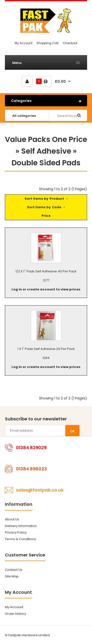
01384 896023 (31, 469)
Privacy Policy (16, 532)
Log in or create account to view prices (46, 289)
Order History (15, 614)
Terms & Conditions (20, 539)
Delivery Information (21, 526)
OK (72, 431)
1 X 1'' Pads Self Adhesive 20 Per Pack (46, 349)
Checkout (70, 43)
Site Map (12, 576)
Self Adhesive (46, 151)
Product (57, 199)
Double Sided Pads (46, 163)
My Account (24, 43)
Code (57, 207)
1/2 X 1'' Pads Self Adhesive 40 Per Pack (46, 271)
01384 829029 (31, 448)
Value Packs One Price (46, 139)
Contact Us (14, 570)
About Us (12, 519)
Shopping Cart (48, 43)
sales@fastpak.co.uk (40, 490)
